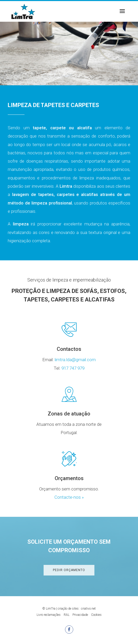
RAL (67, 615)
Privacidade (80, 615)
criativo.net (88, 609)
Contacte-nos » (69, 497)
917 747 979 (73, 368)
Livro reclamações (49, 615)
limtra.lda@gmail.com (75, 360)
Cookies (96, 615)
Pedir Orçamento (69, 570)
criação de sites (68, 609)
